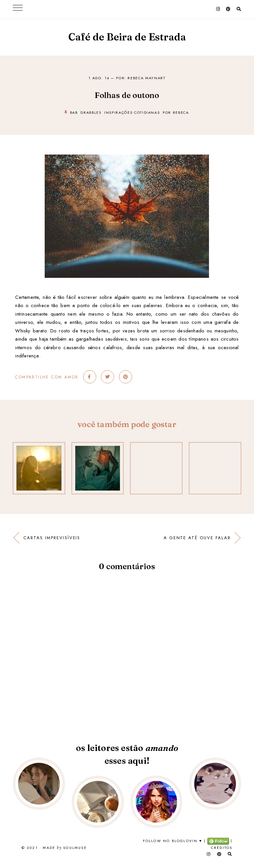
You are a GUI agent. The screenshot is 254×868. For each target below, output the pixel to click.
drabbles (91, 112)
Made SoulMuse (65, 848)
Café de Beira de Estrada (127, 37)
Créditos (222, 848)
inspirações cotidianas (132, 112)
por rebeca (176, 112)
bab (74, 112)
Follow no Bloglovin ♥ (173, 841)
